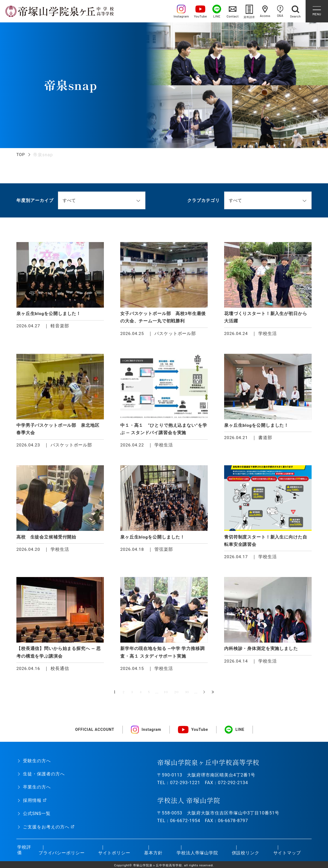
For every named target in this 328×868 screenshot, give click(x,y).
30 (192, 696)
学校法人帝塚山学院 (196, 856)
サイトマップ (286, 856)
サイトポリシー (113, 856)
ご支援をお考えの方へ (46, 831)
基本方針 (153, 856)
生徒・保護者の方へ (44, 778)
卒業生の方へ (37, 791)
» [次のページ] (210, 696)
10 (167, 696)
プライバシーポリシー (60, 856)
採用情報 (32, 804)
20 (179, 696)
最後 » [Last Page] (220, 696)
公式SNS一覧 (37, 817)
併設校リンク (245, 856)
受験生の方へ (37, 765)
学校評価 (23, 854)
